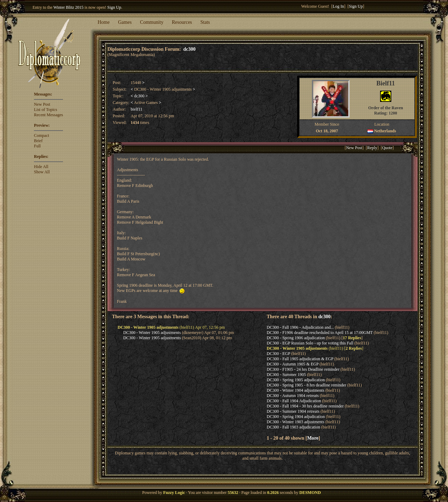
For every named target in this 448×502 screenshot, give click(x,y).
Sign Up (114, 7)
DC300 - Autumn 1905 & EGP (293, 364)
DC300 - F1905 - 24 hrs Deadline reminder (303, 369)
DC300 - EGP (278, 354)
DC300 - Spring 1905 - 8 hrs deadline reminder (306, 385)
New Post (42, 104)
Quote (387, 148)
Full (37, 146)
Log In (338, 6)
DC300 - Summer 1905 (286, 375)
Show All (42, 172)
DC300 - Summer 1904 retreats (293, 411)
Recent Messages (48, 115)
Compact (41, 135)
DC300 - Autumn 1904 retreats (293, 396)
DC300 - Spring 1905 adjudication (296, 380)
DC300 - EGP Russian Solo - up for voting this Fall (310, 343)
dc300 (190, 49)
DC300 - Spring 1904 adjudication (296, 417)
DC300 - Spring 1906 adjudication (296, 338)
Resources (182, 22)
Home (104, 22)
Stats (205, 22)
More (313, 438)
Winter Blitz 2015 (68, 7)
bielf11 (136, 109)
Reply (372, 148)
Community (152, 22)
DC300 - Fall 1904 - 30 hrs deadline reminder (305, 406)
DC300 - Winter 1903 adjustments (296, 422)
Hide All (41, 167)
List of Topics (45, 110)
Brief (38, 141)
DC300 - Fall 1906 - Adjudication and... (300, 327)
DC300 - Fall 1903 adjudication (293, 427)
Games (125, 22)
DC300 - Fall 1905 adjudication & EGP (300, 359)
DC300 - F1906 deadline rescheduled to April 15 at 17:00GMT (320, 333)
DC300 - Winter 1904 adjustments (296, 390)
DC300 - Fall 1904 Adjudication (294, 401)
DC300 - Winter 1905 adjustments (152, 333)
